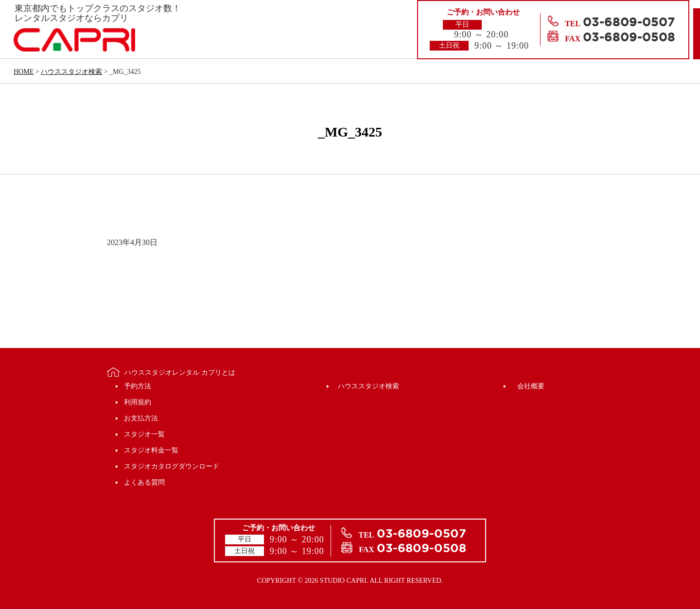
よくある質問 (144, 482)
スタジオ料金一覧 (151, 450)
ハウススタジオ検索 (368, 386)
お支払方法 (141, 418)
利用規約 (138, 402)
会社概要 (531, 386)
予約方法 (138, 386)
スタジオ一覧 (144, 434)
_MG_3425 (350, 132)
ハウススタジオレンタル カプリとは (180, 373)
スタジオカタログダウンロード (172, 466)
